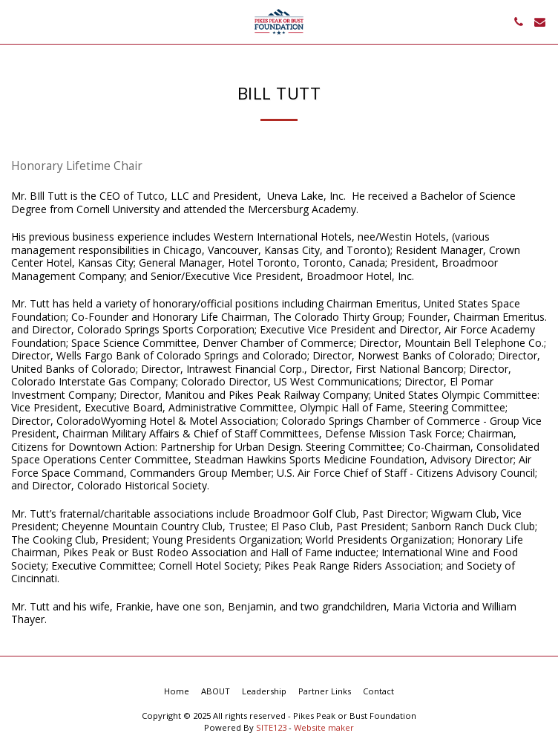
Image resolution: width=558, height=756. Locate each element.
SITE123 (271, 727)
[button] (16, 21)
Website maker (324, 727)
